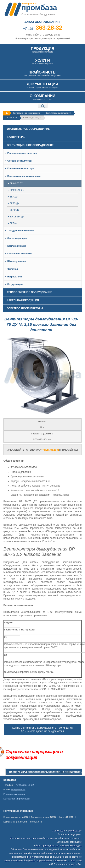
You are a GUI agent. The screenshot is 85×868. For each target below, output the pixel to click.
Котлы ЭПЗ (36, 822)
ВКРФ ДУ (14, 210)
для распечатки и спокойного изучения (42, 73)
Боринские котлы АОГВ (43, 817)
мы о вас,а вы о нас (42, 97)
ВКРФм (13, 223)
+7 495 (42, 29)
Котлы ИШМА (66, 817)
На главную (7, 113)
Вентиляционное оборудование (26, 113)
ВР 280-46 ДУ (16, 190)
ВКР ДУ (13, 197)
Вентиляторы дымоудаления (59, 113)
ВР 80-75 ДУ (12, 118)
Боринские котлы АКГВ (15, 817)
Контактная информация (16, 799)
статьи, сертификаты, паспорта (42, 85)
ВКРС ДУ (14, 203)
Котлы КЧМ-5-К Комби (15, 822)
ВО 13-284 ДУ (16, 217)
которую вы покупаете (42, 50)
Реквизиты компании (14, 794)
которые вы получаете (42, 62)
